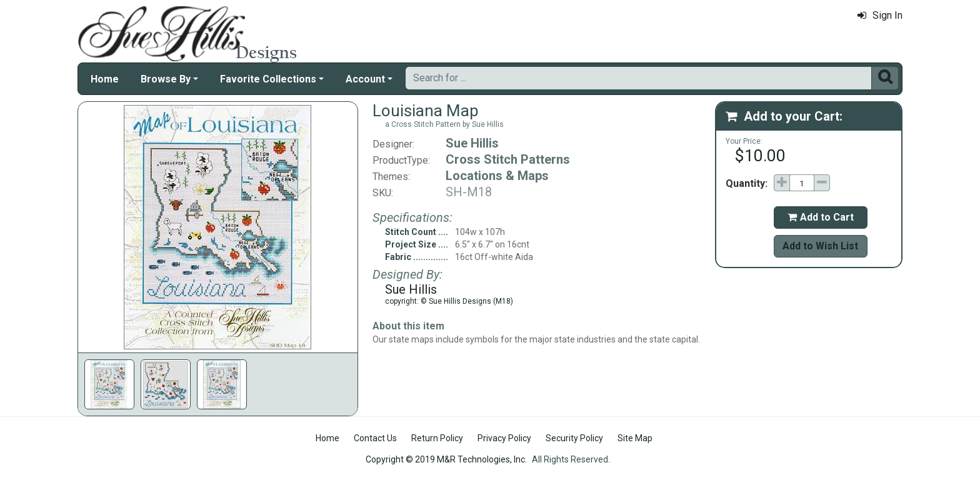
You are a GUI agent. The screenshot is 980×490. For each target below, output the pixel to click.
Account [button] (365, 79)
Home (105, 79)
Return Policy (437, 438)
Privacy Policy (504, 438)
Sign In (880, 15)
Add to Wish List (820, 246)
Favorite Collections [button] (268, 79)
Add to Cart (821, 217)
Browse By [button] (166, 79)
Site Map (635, 438)
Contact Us (375, 438)
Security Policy (574, 438)
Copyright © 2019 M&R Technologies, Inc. (446, 459)
